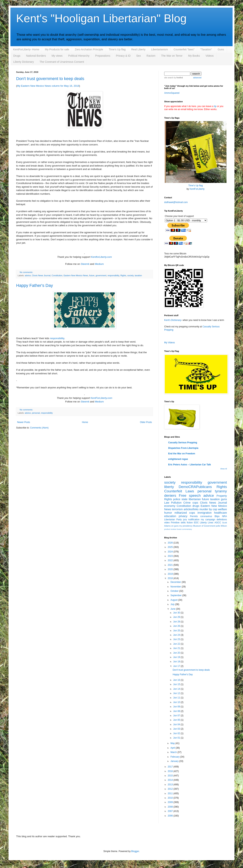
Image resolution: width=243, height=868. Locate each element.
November (176, 587)
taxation (138, 275)
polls (218, 526)
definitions (222, 520)
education (170, 516)
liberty (169, 487)
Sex (139, 56)
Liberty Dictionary (24, 62)
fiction (190, 523)
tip (215, 106)
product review (170, 529)
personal (36, 413)
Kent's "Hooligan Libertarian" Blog (101, 18)
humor (168, 513)
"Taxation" (206, 49)
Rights (123, 275)
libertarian (195, 499)
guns (224, 499)
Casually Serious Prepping (183, 443)
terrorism (177, 509)
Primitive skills (178, 523)
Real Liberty (138, 49)
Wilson (224, 526)
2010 (171, 798)
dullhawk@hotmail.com (176, 202)
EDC (196, 523)
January (175, 761)
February (175, 757)
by (178, 78)
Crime (187, 503)
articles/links (191, 509)
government (101, 275)
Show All (224, 469)
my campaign (208, 520)
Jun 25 (177, 631)
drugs (196, 506)
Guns (221, 49)
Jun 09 (177, 707)
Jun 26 (177, 626)
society (131, 275)
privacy (183, 516)
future (92, 275)
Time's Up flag (117, 49)
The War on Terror (172, 56)
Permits (194, 516)
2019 (171, 574)
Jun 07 (177, 716)
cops (195, 503)
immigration (204, 513)
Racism (151, 56)
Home (85, 422)
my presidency (186, 526)
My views (57, 56)
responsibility (114, 275)
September (176, 595)
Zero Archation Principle (89, 49)
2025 (171, 547)
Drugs (17, 56)
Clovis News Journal (41, 275)
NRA (224, 516)
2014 (171, 780)
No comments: (26, 272)
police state (180, 499)
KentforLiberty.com (101, 257)
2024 (171, 552)
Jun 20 (177, 653)
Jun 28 (177, 622)
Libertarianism (159, 49)
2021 (171, 565)
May (173, 743)
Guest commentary (184, 529)
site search (169, 78)
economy (170, 506)
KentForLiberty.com (101, 398)
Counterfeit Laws (179, 491)
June (173, 609)
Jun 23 (177, 639)
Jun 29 (177, 617)
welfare (222, 509)
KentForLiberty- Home (26, 49)
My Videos (170, 343)
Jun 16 (177, 680)
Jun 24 (177, 635)
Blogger (135, 851)
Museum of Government (204, 526)
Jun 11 (177, 698)
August (174, 600)
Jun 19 (177, 657)
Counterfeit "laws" (184, 49)
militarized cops (185, 513)
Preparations (103, 56)
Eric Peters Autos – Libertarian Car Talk (190, 465)
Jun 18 (177, 662)
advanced (197, 78)
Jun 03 (177, 729)
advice (28, 275)
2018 (171, 578)
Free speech (190, 495)
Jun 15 (177, 684)
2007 (171, 811)
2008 (171, 807)
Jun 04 (177, 724)
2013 (171, 785)
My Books (194, 56)
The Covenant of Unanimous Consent (62, 62)
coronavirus (206, 516)
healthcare (221, 513)
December (176, 582)
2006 (171, 816)
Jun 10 (177, 702)
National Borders (36, 56)
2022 (171, 560)
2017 (171, 767)
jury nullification (191, 520)
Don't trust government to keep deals (50, 79)
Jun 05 (177, 720)
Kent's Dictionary (173, 320)
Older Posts (146, 422)
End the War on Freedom (182, 454)
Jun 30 (177, 613)
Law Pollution (173, 503)
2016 (171, 771)
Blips (217, 516)
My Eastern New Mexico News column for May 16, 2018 (48, 86)
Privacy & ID (123, 56)
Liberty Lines (207, 523)
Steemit (85, 264)
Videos (210, 56)
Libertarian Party (173, 520)
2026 (171, 543)
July (173, 604)
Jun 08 (177, 711)
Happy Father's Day (35, 285)
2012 (171, 789)
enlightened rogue (178, 459)
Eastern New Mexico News (76, 275)
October (175, 591)
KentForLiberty (197, 189)
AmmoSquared (172, 93)
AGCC (218, 523)
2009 (171, 802)
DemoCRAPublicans (195, 487)
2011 (171, 793)
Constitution (57, 275)
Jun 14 (177, 689)
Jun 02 (177, 733)
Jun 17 (177, 666)
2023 (171, 556)
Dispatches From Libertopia (183, 448)
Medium (99, 264)
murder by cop (208, 509)
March (174, 752)
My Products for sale (57, 49)
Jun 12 (177, 693)
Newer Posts (24, 422)
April (173, 748)
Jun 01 (177, 738)
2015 (171, 776)
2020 (171, 569)
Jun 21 (177, 648)
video (167, 523)
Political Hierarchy (79, 56)
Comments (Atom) (39, 428)
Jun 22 (177, 644)
